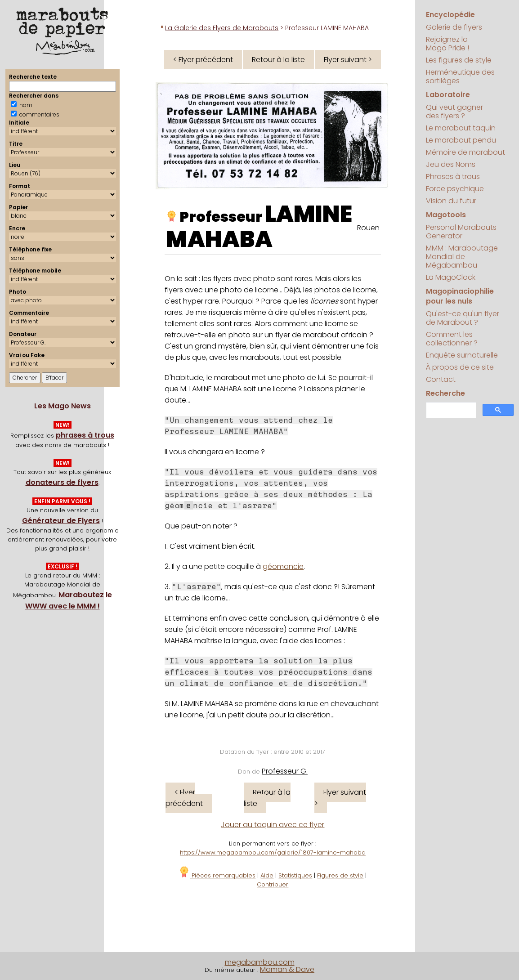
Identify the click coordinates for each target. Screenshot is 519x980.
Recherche (445, 393)
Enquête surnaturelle (462, 355)
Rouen (368, 228)
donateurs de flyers (62, 482)
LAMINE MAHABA (259, 227)
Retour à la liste (278, 60)
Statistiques (295, 875)
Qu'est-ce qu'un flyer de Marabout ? (463, 318)
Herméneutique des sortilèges (460, 76)
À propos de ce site (460, 367)
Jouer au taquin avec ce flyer (273, 825)
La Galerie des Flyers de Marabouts (222, 28)
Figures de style (340, 875)
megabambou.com (260, 962)
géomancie (283, 566)
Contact (441, 379)
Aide (267, 875)
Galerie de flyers (454, 27)
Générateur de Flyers (61, 521)
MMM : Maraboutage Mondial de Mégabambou (462, 257)
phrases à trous (85, 435)
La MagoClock (451, 277)
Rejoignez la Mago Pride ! (447, 44)
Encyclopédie (450, 15)
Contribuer (273, 884)
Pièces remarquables (217, 875)
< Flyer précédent (203, 60)
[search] (450, 410)
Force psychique (455, 189)
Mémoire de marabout (465, 152)
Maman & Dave (287, 969)
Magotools (446, 215)
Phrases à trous (453, 177)
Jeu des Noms (451, 164)
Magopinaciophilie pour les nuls (460, 296)
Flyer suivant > (348, 60)
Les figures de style (459, 60)
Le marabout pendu (461, 140)
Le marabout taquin (461, 128)
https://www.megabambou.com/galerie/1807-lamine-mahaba (273, 852)
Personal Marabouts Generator (461, 232)
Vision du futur (451, 201)
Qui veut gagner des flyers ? (454, 112)
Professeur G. (285, 771)
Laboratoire (448, 95)
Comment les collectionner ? (452, 339)
